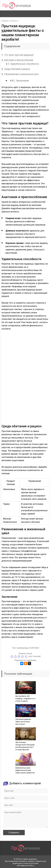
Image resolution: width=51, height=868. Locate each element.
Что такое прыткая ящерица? (18, 55)
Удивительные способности (22, 64)
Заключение (19, 81)
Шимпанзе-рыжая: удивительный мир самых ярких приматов (25, 770)
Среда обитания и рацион (16, 69)
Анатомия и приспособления (17, 60)
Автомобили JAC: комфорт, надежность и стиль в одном (25, 699)
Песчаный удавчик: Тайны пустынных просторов (23, 722)
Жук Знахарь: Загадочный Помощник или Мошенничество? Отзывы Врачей (25, 746)
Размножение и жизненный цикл (20, 74)
